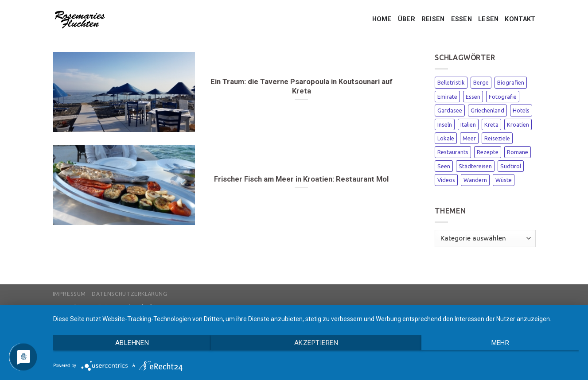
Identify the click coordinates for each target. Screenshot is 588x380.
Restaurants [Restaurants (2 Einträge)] (453, 152)
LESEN (488, 19)
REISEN (433, 19)
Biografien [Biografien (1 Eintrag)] (511, 82)
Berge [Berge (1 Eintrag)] (481, 82)
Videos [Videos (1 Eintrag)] (446, 180)
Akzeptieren (316, 343)
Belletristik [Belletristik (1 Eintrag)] (451, 82)
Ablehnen (132, 343)
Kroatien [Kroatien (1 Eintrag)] (518, 124)
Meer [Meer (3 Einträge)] (469, 138)
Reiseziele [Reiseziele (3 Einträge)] (497, 138)
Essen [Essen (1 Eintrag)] (473, 97)
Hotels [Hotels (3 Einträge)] (521, 110)
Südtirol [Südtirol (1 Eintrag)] (511, 166)
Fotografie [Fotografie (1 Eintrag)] (503, 97)
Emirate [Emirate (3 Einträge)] (447, 97)
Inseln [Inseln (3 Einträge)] (445, 124)
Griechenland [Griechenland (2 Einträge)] (487, 110)
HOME (382, 19)
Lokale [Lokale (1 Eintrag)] (446, 138)
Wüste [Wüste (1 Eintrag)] (504, 180)
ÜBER (407, 19)
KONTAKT (520, 19)
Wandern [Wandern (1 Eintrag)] (475, 180)
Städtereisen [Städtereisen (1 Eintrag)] (475, 166)
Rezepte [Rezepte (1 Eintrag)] (488, 152)
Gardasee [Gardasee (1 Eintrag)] (450, 110)
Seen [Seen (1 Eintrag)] (444, 166)
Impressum (70, 294)
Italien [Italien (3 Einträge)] (468, 124)
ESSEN (461, 19)
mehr (500, 343)
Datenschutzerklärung (129, 294)
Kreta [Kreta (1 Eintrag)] (491, 124)
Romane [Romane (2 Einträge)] (518, 152)
